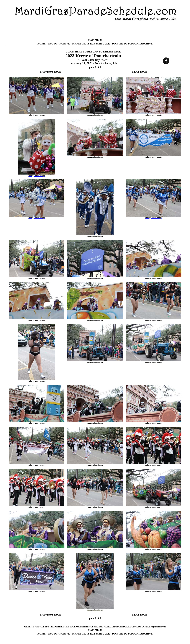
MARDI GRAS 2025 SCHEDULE (91, 44)
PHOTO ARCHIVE (59, 44)
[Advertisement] (95, 30)
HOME (42, 44)
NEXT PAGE (140, 72)
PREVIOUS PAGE (50, 72)
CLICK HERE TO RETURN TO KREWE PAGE (93, 52)
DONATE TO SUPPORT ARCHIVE (132, 44)
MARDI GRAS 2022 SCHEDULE (91, 634)
